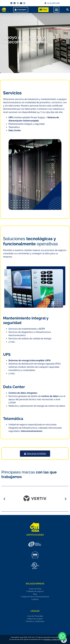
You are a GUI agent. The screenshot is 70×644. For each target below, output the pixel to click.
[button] (56, 10)
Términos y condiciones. (52, 639)
